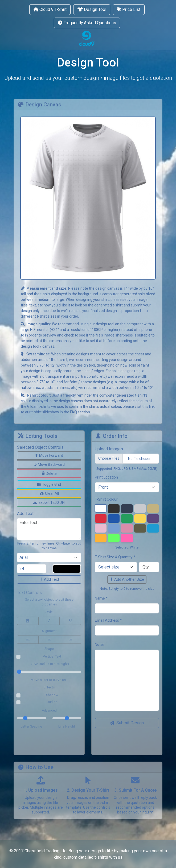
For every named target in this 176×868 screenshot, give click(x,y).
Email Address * (108, 620)
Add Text (49, 579)
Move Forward (49, 455)
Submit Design (127, 723)
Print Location (106, 477)
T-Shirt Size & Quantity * (115, 557)
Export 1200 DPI (49, 502)
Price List (129, 9)
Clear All (49, 493)
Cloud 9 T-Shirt (50, 9)
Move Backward (49, 464)
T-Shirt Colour (106, 499)
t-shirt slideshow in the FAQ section (61, 412)
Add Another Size (127, 579)
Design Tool (92, 9)
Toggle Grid (49, 484)
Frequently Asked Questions (87, 23)
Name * (101, 598)
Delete (49, 474)
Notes (100, 645)
